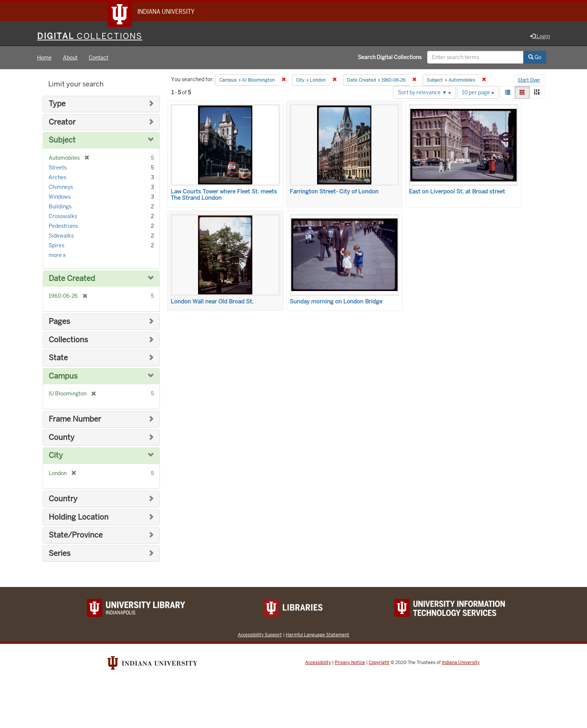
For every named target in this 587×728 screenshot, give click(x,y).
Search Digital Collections (390, 57)
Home (44, 58)
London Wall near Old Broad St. (212, 302)
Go (535, 57)
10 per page (478, 92)
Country (63, 499)
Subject (62, 140)
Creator (62, 122)
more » (57, 255)
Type (57, 104)
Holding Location (79, 517)
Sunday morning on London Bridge (336, 302)
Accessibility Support (260, 635)
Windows (60, 197)
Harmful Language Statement (317, 635)
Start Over (529, 80)
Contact (98, 58)
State (58, 358)
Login (540, 36)
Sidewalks (61, 236)
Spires (57, 245)
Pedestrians (63, 226)
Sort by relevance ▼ (425, 92)
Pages (59, 322)
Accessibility (318, 663)
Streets (58, 168)
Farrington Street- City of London (334, 192)
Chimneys (61, 187)
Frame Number (75, 419)
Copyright (379, 663)
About (70, 58)
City (56, 455)
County (62, 438)
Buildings (60, 207)
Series (60, 553)
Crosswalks (63, 216)
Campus (63, 376)
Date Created (72, 279)
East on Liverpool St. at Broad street (457, 192)
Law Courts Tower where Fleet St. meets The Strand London (224, 195)
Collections (68, 340)
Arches (57, 177)
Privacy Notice (350, 663)
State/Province (76, 535)
